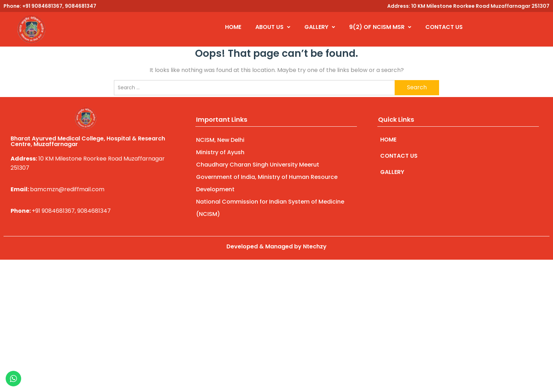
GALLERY (320, 27)
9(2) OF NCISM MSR (380, 27)
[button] (273, 27)
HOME (233, 27)
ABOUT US (273, 27)
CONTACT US (444, 27)
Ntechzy (315, 246)
